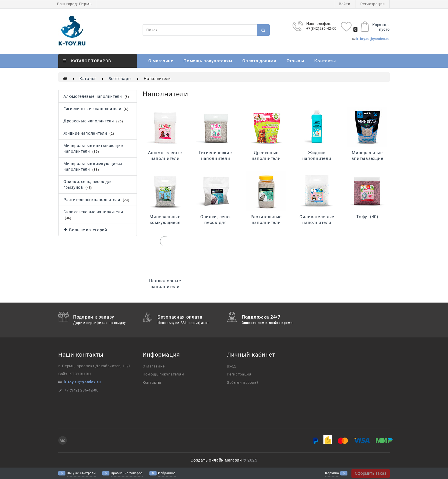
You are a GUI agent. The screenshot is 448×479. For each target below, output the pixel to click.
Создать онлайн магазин (216, 460)
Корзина (332, 473)
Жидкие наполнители (317, 158)
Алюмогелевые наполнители (165, 158)
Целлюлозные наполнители (165, 287)
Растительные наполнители (266, 222)
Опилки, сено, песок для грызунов (215, 222)
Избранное (167, 473)
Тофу (367, 217)
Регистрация (373, 4)
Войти (345, 4)
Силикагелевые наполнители (317, 222)
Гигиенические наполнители (215, 158)
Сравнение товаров (127, 473)
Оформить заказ (371, 473)
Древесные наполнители (266, 158)
